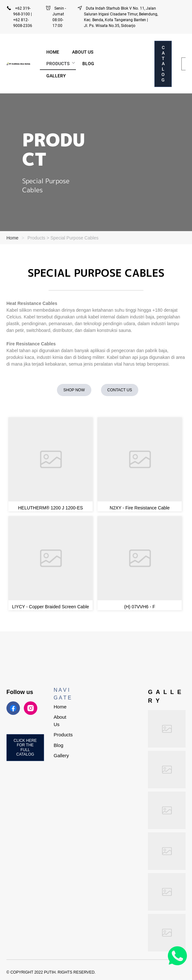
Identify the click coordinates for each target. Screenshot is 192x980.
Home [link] (12, 238)
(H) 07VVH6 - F (140, 607)
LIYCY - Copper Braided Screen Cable (50, 607)
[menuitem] (53, 52)
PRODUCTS (58, 64)
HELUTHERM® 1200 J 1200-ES (50, 508)
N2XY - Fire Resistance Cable (140, 508)
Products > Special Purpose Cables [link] (63, 238)
